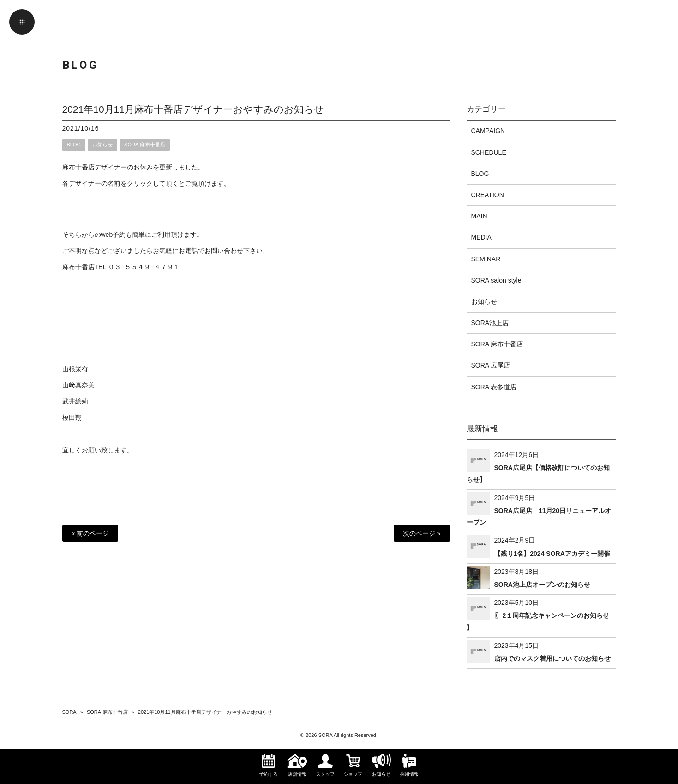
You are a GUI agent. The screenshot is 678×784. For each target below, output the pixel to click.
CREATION (488, 195)
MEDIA (481, 237)
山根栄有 (75, 369)
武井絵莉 (75, 401)
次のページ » (422, 533)
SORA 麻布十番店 (145, 145)
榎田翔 (72, 417)
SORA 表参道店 (494, 387)
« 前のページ (90, 533)
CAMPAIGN (488, 131)
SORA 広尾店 (491, 365)
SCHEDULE (489, 152)
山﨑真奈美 (78, 385)
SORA (69, 712)
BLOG (74, 145)
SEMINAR (486, 259)
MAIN (479, 216)
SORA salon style (496, 280)
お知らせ (102, 145)
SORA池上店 (490, 323)
